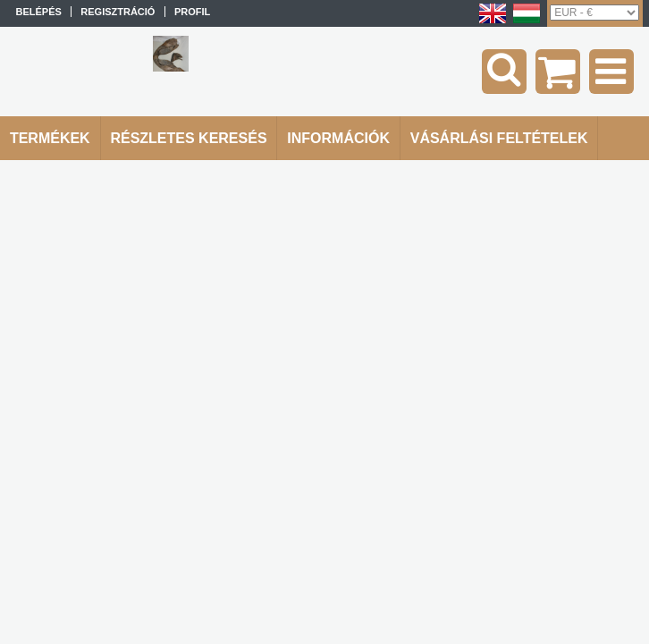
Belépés (38, 12)
